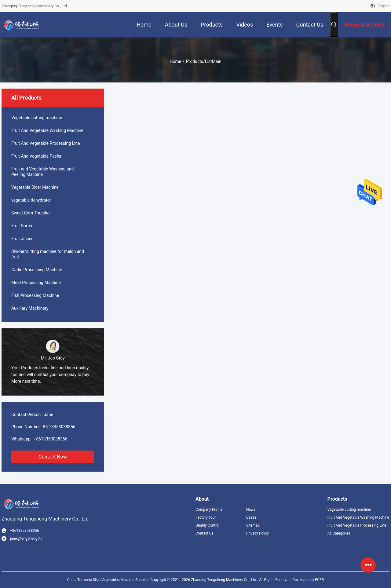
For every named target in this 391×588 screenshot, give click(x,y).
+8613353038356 (50, 439)
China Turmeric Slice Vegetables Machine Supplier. (109, 580)
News (251, 509)
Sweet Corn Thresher (31, 213)
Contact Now (53, 457)
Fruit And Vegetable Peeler (37, 156)
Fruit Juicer (22, 239)
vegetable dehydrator (31, 200)
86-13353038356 (59, 427)
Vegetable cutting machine (37, 118)
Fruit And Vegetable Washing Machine (47, 130)
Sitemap (253, 525)
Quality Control (208, 525)
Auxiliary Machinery (30, 308)
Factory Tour (206, 517)
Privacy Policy (258, 533)
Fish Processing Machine (35, 295)
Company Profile (209, 509)
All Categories (339, 533)
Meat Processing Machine (36, 283)
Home (175, 61)
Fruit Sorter (22, 226)
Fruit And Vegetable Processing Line (46, 143)
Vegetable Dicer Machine (35, 187)
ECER (319, 580)
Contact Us (205, 533)
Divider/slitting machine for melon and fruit (48, 254)
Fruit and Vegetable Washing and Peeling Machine (42, 172)
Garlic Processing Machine (37, 270)
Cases (251, 517)
